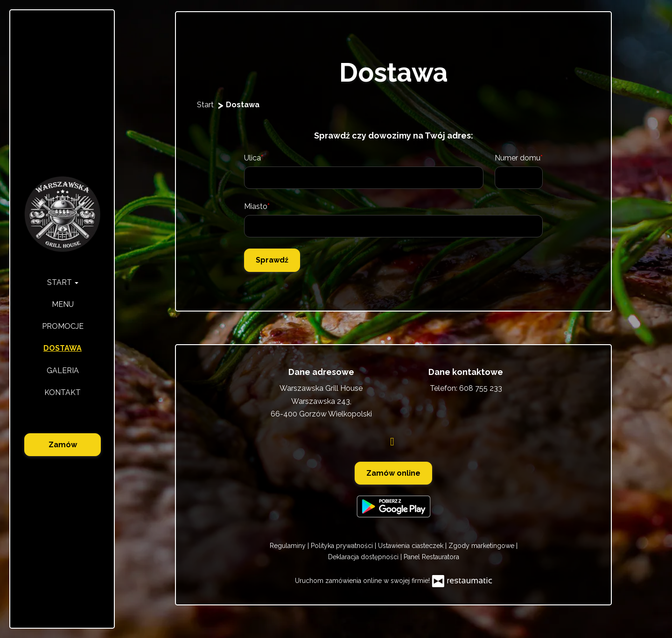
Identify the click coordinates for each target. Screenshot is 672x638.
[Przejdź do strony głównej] (63, 215)
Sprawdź (272, 260)
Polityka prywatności (343, 546)
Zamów (63, 445)
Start (63, 282)
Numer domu (518, 158)
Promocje (63, 326)
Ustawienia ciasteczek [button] (412, 546)
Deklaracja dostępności (364, 557)
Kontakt (63, 392)
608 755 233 (481, 388)
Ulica (252, 158)
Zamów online (393, 473)
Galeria (63, 371)
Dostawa (63, 348)
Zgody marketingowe (482, 546)
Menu (63, 304)
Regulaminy (289, 546)
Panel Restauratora (431, 557)
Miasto (256, 206)
